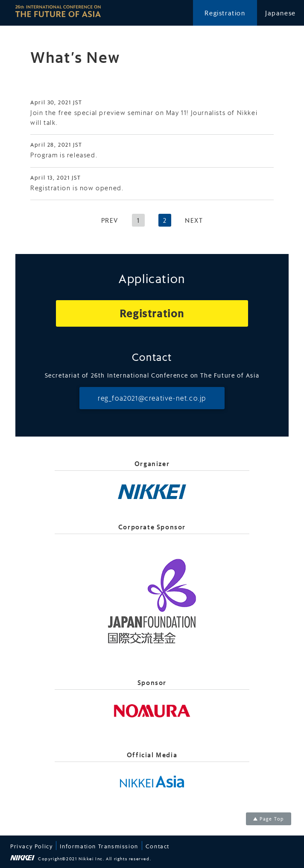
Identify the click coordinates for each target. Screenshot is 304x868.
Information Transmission (99, 846)
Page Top (272, 819)
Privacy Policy (31, 846)
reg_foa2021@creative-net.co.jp (152, 398)
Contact (158, 846)
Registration (225, 13)
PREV (110, 220)
